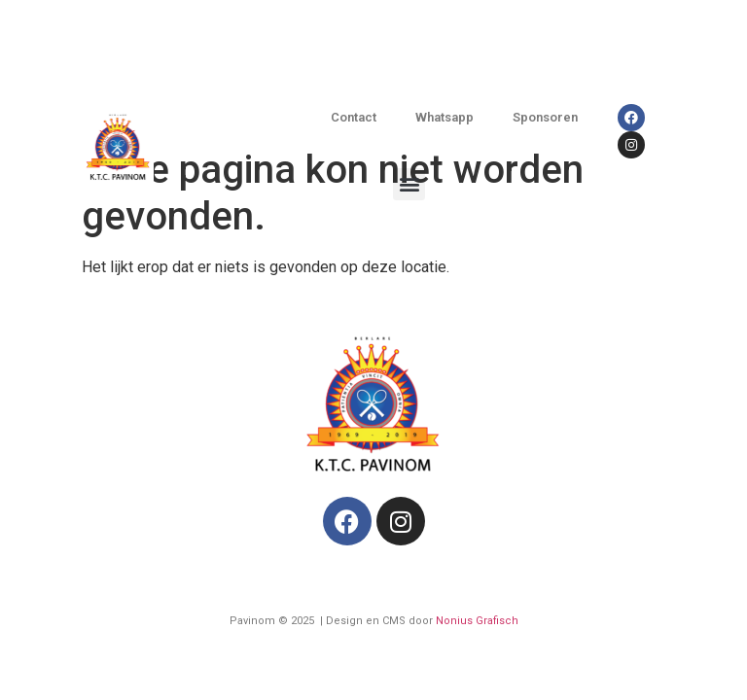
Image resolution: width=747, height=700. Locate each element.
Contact (354, 117)
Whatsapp (445, 117)
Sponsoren (545, 117)
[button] (409, 184)
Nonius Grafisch (477, 621)
